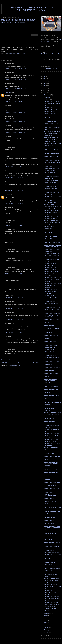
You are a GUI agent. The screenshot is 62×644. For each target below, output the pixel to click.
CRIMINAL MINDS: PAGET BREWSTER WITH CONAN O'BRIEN (52, 391)
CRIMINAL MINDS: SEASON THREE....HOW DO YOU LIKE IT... (52, 337)
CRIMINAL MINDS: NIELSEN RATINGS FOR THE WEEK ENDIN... (52, 128)
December (47, 95)
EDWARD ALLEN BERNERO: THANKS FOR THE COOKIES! (52, 609)
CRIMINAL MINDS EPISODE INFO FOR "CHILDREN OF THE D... (52, 435)
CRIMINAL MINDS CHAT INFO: (52, 197)
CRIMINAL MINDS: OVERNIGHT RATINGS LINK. (51, 575)
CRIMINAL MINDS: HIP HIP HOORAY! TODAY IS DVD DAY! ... (52, 598)
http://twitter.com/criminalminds (50, 54)
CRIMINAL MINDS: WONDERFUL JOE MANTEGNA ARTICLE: (51, 122)
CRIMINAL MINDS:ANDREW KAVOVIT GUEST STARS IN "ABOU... (52, 162)
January (47, 632)
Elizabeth (7, 195)
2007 (44, 93)
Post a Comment (5, 360)
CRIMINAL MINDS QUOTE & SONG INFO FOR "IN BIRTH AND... (52, 587)
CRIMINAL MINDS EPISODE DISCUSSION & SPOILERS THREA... (52, 213)
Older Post (36, 362)
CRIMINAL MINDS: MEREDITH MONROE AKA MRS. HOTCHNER (52, 285)
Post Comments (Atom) (14, 366)
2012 (44, 81)
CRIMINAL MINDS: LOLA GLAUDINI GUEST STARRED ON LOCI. (51, 172)
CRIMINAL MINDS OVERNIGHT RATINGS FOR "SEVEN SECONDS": (52, 207)
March (46, 627)
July (46, 618)
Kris (6, 156)
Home (20, 362)
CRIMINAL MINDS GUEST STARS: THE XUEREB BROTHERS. (51, 237)
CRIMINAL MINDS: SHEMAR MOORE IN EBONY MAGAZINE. (52, 397)
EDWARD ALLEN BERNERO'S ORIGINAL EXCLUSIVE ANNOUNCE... (52, 134)
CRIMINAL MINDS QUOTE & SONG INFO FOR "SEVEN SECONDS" (52, 223)
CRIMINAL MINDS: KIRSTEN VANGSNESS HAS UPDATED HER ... (52, 369)
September (47, 613)
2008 (44, 90)
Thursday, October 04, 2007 (15, 69)
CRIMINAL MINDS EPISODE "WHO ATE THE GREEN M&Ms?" (52, 464)
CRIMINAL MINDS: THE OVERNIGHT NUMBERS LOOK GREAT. (51, 357)
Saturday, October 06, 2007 (15, 345)
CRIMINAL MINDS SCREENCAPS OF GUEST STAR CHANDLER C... (52, 569)
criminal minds (10, 55)
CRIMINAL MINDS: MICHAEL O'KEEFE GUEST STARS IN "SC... (52, 528)
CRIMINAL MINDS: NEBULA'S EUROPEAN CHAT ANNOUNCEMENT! (52, 484)
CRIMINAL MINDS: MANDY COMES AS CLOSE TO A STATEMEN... (51, 303)
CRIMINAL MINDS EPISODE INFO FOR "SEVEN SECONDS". (52, 274)
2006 (44, 635)
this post (51, 43)
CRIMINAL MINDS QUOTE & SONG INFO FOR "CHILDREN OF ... (52, 381)
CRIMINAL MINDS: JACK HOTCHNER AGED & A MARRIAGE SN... (51, 188)
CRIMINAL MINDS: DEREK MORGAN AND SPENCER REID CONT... (52, 182)
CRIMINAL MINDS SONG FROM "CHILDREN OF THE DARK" (52, 375)
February (47, 630)
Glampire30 (8, 93)
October (47, 100)
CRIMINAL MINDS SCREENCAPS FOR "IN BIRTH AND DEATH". (51, 563)
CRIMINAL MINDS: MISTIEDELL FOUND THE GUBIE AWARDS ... (52, 522)
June (46, 620)
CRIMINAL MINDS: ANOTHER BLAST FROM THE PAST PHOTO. (52, 309)
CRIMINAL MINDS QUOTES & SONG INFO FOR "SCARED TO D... (52, 512)
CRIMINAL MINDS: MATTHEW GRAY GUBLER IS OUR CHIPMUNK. (52, 315)
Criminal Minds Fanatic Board (49, 69)
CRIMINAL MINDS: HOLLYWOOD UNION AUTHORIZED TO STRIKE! (52, 327)
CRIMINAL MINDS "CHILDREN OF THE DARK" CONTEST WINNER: (52, 280)
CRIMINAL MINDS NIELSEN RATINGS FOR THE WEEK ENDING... (52, 255)
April (46, 625)
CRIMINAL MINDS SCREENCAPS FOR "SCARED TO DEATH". (51, 494)
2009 (44, 88)
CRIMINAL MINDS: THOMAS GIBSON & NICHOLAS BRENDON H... (52, 321)
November (47, 97)
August (46, 616)
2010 (44, 86)
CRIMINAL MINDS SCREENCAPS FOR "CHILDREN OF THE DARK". (52, 351)
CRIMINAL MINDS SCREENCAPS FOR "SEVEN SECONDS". (50, 201)
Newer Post (4, 362)
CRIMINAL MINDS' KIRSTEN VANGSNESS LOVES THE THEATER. (52, 534)
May (46, 623)
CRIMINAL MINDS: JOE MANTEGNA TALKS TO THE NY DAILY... (52, 403)
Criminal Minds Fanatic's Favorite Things (31, 9)
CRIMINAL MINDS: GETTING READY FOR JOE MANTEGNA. (52, 458)
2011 (44, 83)
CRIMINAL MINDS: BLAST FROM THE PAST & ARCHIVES (51, 291)
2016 (44, 76)
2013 (44, 79)
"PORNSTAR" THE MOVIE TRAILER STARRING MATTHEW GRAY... (51, 140)
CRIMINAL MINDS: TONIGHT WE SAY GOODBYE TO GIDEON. (52, 592)
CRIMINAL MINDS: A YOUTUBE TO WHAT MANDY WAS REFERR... (51, 297)
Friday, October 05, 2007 (14, 167)
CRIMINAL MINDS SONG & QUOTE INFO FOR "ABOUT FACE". (52, 104)
